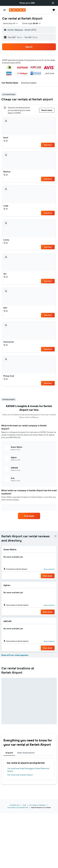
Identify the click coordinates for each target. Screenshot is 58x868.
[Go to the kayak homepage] (17, 10)
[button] (53, 3)
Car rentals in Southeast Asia (18, 807)
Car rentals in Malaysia (37, 805)
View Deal (48, 145)
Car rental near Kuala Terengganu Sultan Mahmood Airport (28, 770)
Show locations (49, 569)
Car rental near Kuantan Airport (20, 775)
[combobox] (11, 23)
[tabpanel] (29, 769)
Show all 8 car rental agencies (15, 655)
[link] (29, 516)
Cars (24, 805)
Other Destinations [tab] (26, 753)
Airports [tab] (9, 753)
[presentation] (55, 536)
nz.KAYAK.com (14, 805)
